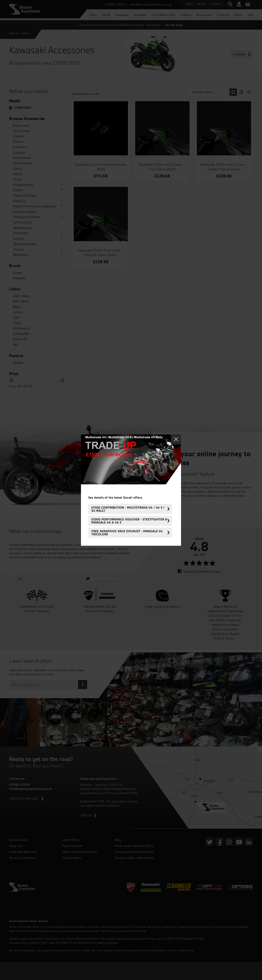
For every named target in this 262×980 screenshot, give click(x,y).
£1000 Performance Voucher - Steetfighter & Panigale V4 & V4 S (129, 521)
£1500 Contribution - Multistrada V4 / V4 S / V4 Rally (128, 509)
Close (176, 439)
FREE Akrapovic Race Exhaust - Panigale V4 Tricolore (127, 533)
